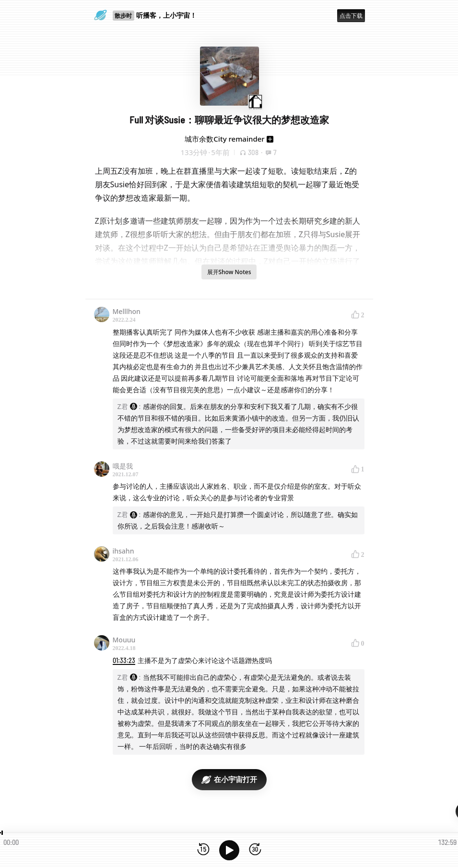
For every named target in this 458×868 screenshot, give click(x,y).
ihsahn (123, 551)
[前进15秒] (255, 850)
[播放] (229, 850)
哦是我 (123, 466)
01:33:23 (124, 660)
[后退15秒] (203, 850)
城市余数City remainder (224, 139)
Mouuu (124, 640)
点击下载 (351, 16)
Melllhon (127, 311)
